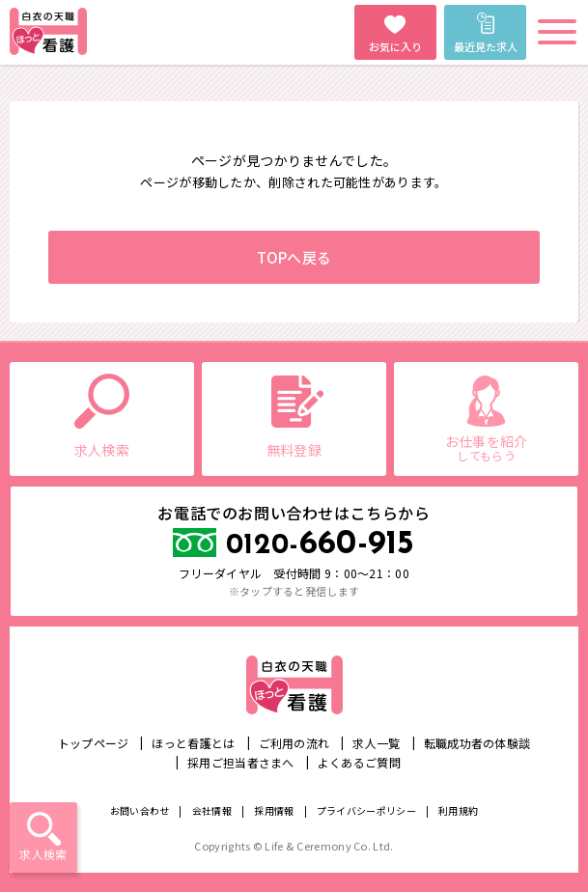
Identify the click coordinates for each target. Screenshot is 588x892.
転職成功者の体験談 (477, 743)
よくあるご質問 (359, 762)
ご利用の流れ (294, 743)
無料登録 (294, 450)
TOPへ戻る (294, 257)
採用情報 (274, 810)
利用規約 (458, 810)
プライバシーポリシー (366, 810)
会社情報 (212, 810)
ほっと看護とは (193, 743)
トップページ (94, 743)
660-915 (321, 545)
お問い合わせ (140, 810)
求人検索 (43, 854)
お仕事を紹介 (486, 447)
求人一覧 (376, 743)
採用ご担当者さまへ (241, 762)
